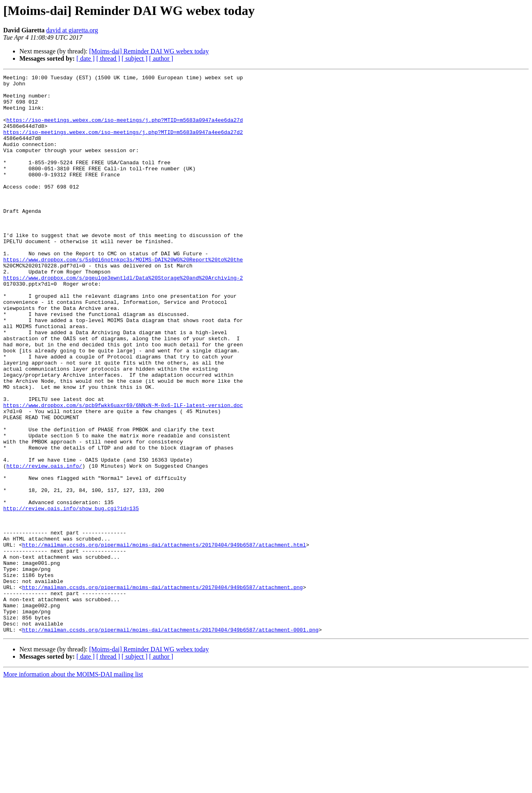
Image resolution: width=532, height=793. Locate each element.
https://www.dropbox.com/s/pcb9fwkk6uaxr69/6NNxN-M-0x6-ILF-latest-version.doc (123, 472)
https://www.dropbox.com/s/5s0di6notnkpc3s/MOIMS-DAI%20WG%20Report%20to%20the (123, 297)
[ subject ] (135, 58)
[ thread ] (108, 58)
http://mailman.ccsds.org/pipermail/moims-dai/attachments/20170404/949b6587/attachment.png (163, 690)
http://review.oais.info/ (44, 545)
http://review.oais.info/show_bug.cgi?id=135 (71, 596)
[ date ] (85, 58)
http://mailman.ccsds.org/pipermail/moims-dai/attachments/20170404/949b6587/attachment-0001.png (170, 741)
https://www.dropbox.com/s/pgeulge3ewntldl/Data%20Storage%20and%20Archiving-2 (123, 319)
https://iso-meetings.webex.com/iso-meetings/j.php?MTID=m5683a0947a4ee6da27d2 (123, 144)
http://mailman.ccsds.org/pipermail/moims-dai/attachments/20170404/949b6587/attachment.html (164, 639)
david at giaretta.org (72, 30)
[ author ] (161, 58)
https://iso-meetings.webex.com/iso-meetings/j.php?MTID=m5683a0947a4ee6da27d (125, 129)
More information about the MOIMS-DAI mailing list (73, 786)
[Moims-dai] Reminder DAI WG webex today (149, 51)
